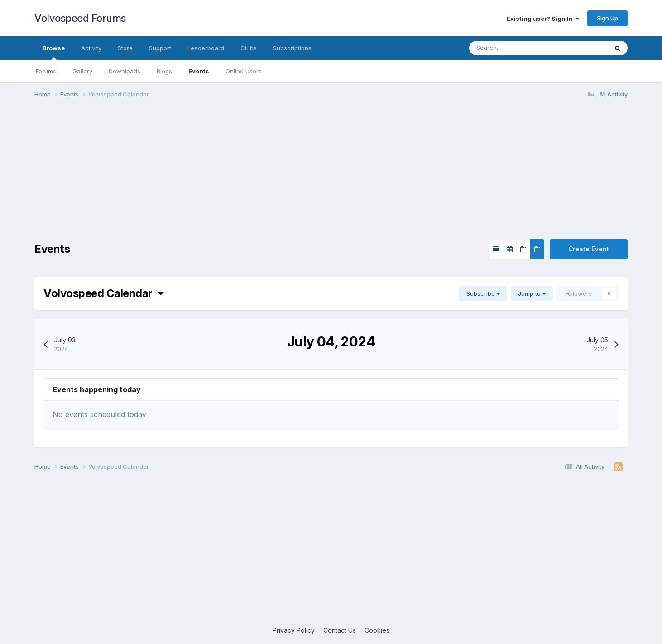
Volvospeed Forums (80, 18)
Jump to (532, 293)
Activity (91, 48)
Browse (54, 52)
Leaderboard (206, 48)
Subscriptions (292, 48)
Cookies (377, 630)
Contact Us (340, 630)
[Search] (511, 48)
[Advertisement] (331, 176)
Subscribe (483, 293)
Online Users (244, 71)
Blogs (164, 71)
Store (125, 48)
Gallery (82, 71)
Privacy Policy (294, 630)
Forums (46, 71)
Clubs (249, 48)
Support (160, 48)
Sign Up (607, 18)
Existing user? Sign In (543, 19)
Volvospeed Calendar (103, 293)
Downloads (125, 71)
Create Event (589, 249)
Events (199, 71)
